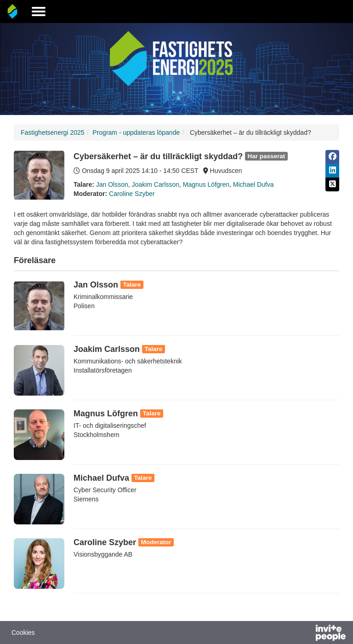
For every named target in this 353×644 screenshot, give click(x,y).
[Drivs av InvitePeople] (307, 634)
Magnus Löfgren (206, 184)
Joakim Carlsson (156, 184)
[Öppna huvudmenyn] (39, 11)
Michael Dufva (253, 184)
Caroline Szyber (132, 194)
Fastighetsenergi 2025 (53, 132)
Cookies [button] (23, 632)
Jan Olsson (112, 184)
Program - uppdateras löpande (136, 132)
